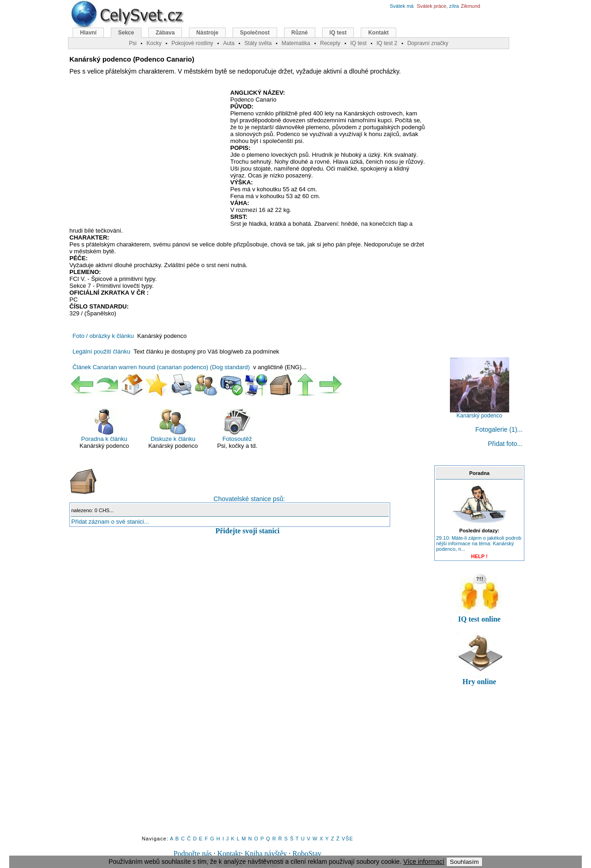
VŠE (348, 839)
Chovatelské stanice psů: (177, 485)
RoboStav (307, 854)
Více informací (423, 862)
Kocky (154, 43)
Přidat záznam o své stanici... (110, 522)
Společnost (255, 33)
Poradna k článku (104, 425)
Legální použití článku (102, 351)
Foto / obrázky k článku (103, 336)
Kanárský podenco (480, 413)
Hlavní (88, 33)
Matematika (296, 43)
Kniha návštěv (266, 854)
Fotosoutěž (237, 425)
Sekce (126, 33)
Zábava (165, 33)
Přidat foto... (505, 444)
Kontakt (229, 854)
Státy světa (258, 43)
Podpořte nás (193, 854)
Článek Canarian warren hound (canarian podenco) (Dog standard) (161, 367)
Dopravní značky (428, 43)
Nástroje (207, 33)
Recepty (330, 43)
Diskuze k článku (173, 425)
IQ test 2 (387, 43)
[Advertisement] (147, 156)
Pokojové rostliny (192, 43)
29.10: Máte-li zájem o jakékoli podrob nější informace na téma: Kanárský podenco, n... (479, 543)
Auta (229, 43)
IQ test (338, 33)
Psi (133, 43)
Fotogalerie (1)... (499, 429)
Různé (300, 33)
